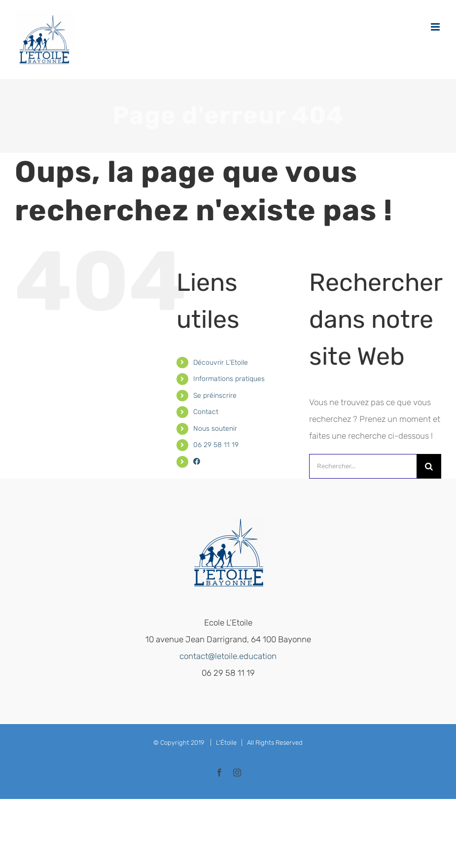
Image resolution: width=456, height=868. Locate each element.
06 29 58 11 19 (216, 445)
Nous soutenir (215, 429)
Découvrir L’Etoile (221, 363)
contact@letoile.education (228, 656)
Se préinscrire (215, 396)
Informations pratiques (229, 379)
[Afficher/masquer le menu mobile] (436, 27)
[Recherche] (429, 466)
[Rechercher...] (363, 466)
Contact (206, 412)
